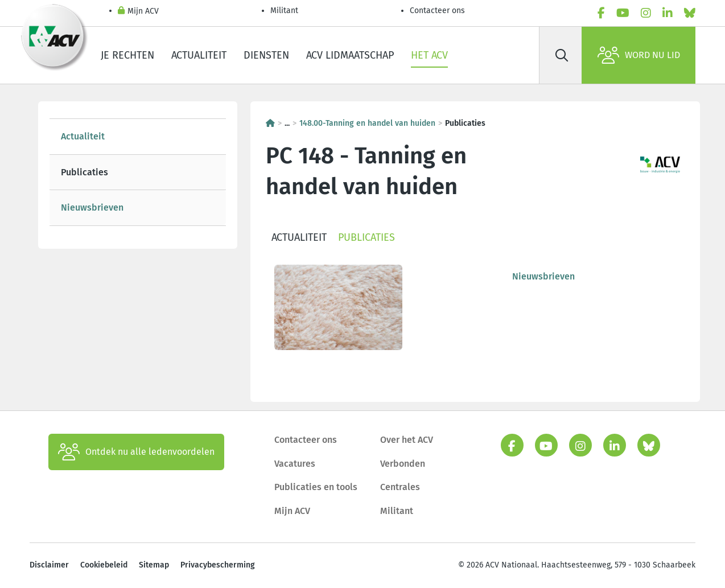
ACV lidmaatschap (350, 55)
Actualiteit (199, 55)
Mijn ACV (138, 12)
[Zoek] (562, 55)
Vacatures (295, 464)
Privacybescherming (218, 565)
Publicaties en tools (316, 487)
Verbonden (403, 464)
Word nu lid (639, 55)
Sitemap (154, 565)
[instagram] (646, 13)
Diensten (266, 55)
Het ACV (429, 55)
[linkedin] (668, 13)
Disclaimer (49, 565)
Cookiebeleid (104, 565)
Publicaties (85, 172)
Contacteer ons (437, 11)
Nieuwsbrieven (92, 207)
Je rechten (127, 55)
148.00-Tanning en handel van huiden (367, 123)
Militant (284, 11)
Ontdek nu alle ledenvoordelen (136, 452)
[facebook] (601, 13)
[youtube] (623, 13)
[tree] (138, 172)
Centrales (400, 487)
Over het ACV (407, 440)
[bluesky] (690, 13)
